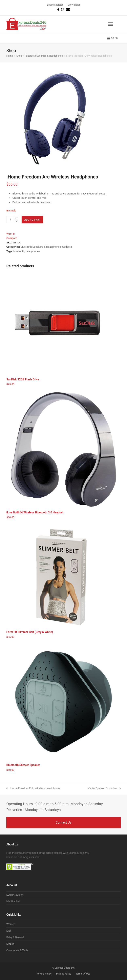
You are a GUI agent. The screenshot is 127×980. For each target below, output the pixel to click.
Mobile (10, 944)
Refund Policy (44, 974)
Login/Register (15, 895)
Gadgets (67, 247)
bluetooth (19, 251)
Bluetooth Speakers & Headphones (41, 247)
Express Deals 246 (65, 968)
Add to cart (32, 220)
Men (9, 931)
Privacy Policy (64, 974)
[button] (110, 24)
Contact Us (63, 822)
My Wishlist (13, 901)
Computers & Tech (17, 950)
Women (11, 924)
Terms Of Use (83, 974)
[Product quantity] (10, 220)
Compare (12, 238)
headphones (33, 251)
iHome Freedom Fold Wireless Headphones (33, 788)
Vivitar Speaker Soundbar (104, 788)
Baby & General (15, 937)
